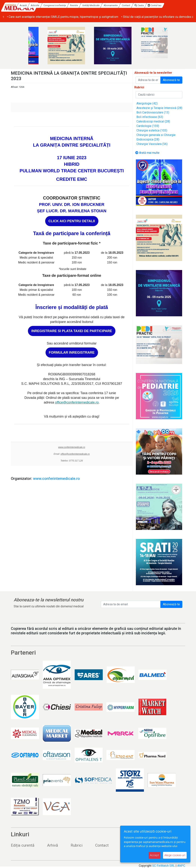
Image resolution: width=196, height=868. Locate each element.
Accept (154, 855)
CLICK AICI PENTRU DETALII (72, 221)
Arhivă (52, 845)
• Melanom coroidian (16, 17)
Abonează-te (171, 80)
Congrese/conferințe (76, 5)
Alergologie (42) (147, 103)
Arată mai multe (147, 153)
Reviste (95, 5)
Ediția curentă (23, 845)
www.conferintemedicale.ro (72, 447)
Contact (147, 5)
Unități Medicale (112, 5)
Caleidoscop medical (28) (153, 121)
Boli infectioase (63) (150, 117)
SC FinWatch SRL (163, 866)
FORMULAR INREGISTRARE (72, 353)
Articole (56, 5)
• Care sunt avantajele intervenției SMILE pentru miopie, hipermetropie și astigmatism (88, 17)
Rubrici (77, 845)
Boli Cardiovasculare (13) (153, 112)
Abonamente (132, 5)
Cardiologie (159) (148, 126)
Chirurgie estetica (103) (152, 130)
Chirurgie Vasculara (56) (152, 144)
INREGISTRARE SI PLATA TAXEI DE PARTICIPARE (72, 331)
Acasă (44, 5)
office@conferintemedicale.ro (77, 402)
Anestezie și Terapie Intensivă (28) (159, 108)
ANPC (181, 866)
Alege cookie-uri (175, 855)
